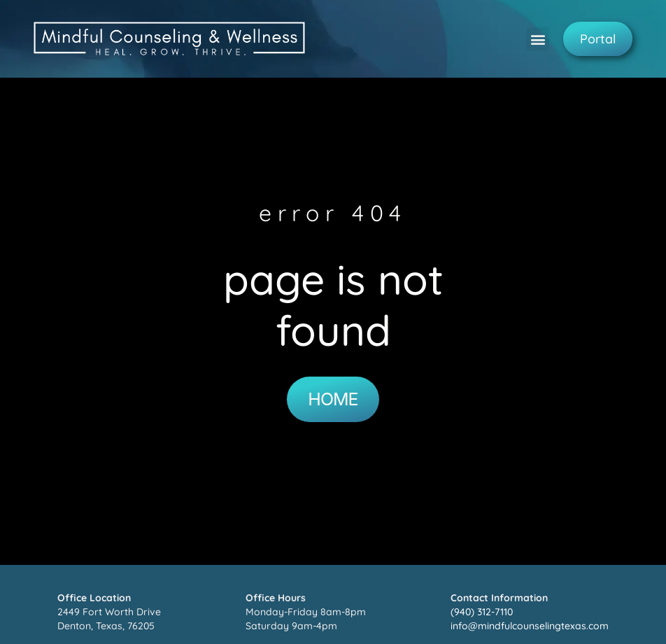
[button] (538, 39)
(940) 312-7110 (482, 612)
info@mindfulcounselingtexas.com (530, 626)
